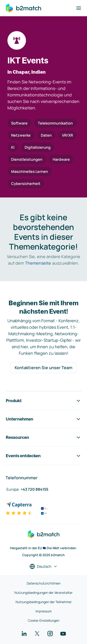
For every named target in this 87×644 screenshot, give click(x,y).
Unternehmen (43, 419)
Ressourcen (43, 437)
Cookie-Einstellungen (44, 620)
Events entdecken (43, 456)
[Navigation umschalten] (79, 8)
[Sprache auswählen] (43, 566)
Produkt (43, 401)
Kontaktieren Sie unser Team (43, 368)
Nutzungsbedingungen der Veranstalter (43, 593)
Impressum (44, 611)
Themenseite (38, 263)
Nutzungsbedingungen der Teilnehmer (44, 602)
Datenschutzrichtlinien (44, 583)
